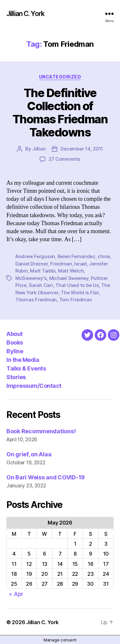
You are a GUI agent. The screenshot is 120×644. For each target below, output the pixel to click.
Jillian (39, 149)
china (104, 256)
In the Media (23, 360)
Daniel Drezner (32, 264)
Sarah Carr (41, 285)
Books (15, 342)
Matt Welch (71, 271)
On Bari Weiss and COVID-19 (46, 477)
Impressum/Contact (34, 386)
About (15, 334)
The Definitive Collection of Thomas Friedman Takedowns (60, 113)
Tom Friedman (76, 300)
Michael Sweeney (69, 278)
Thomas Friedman (36, 300)
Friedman (61, 264)
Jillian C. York (25, 14)
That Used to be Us (77, 285)
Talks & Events (26, 368)
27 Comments (64, 159)
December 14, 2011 (82, 149)
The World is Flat (80, 293)
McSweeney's (31, 278)
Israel (80, 264)
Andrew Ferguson (35, 256)
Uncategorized (60, 77)
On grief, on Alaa (29, 454)
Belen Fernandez (76, 256)
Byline (15, 351)
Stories (16, 377)
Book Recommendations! (41, 431)
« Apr (16, 594)
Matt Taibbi (43, 271)
